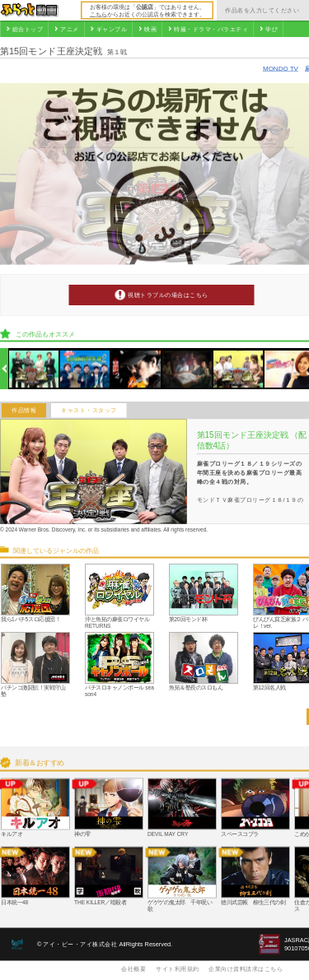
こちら (98, 14)
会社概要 (133, 968)
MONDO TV (281, 68)
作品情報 (24, 411)
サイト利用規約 (178, 968)
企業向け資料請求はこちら (246, 968)
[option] (34, 369)
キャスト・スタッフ (89, 411)
